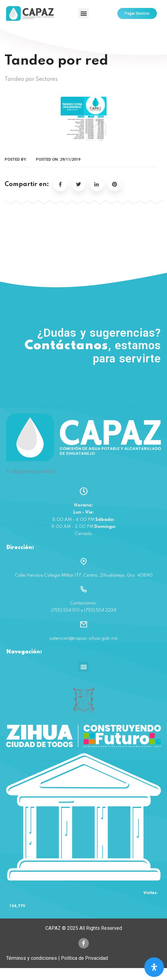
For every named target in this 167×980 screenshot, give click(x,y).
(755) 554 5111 (83, 379)
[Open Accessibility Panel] (154, 967)
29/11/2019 (70, 159)
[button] (83, 13)
